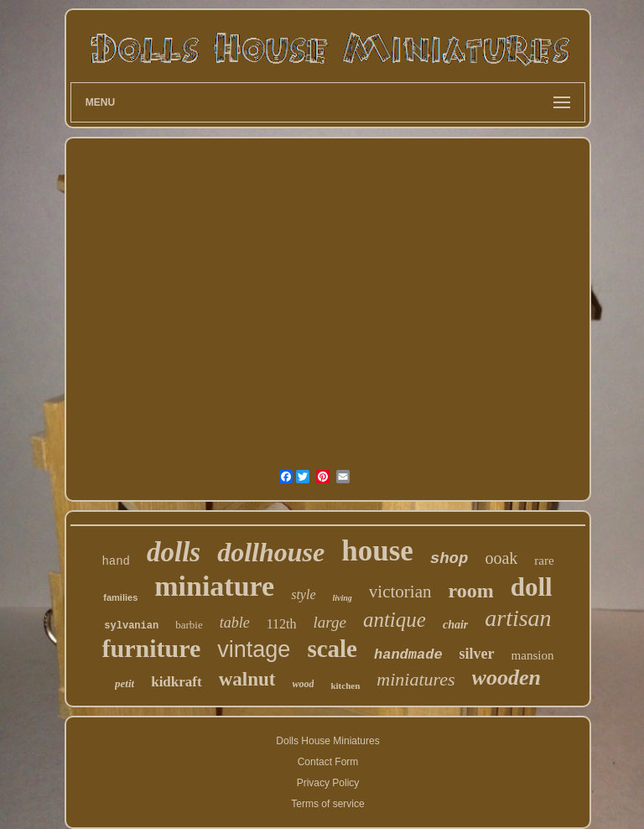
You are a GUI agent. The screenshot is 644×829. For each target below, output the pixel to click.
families (120, 597)
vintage (254, 649)
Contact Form (328, 762)
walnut (247, 679)
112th (282, 624)
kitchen (345, 686)
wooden (506, 678)
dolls (174, 552)
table (235, 623)
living (343, 598)
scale (332, 649)
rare (544, 560)
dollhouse (271, 552)
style (303, 594)
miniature (214, 586)
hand (116, 561)
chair (455, 625)
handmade (408, 655)
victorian (400, 592)
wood (303, 684)
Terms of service (327, 804)
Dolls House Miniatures (327, 741)
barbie (189, 625)
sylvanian (131, 626)
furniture (152, 648)
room (471, 591)
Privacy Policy (328, 783)
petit (125, 683)
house (377, 551)
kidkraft (176, 682)
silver (477, 654)
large (330, 622)
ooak (501, 558)
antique (395, 620)
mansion (533, 655)
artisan (518, 618)
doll (532, 587)
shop (449, 559)
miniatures (415, 679)
